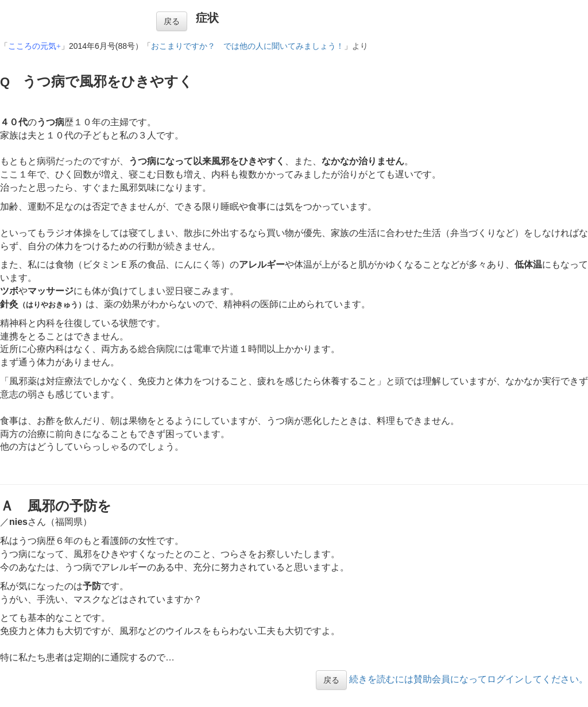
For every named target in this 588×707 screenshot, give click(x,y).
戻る (172, 21)
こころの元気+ (34, 46)
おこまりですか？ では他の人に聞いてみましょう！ (247, 46)
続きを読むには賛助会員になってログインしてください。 (469, 679)
